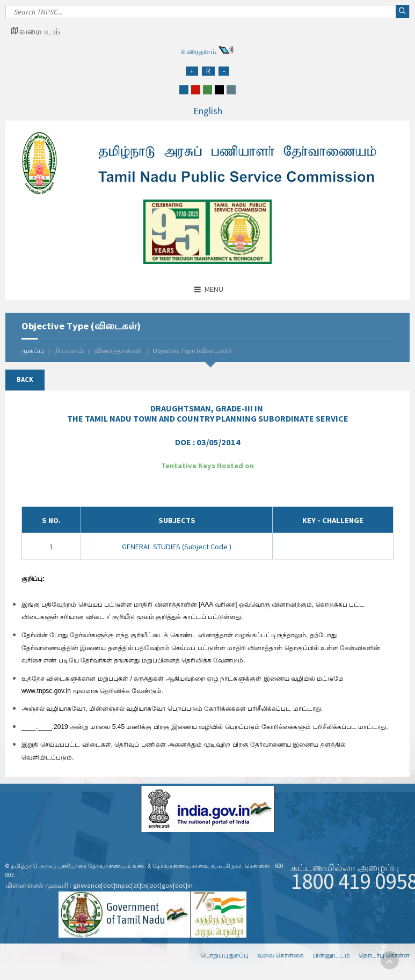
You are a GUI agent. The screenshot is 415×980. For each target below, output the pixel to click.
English (208, 111)
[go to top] (390, 960)
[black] (219, 90)
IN (208, 413)
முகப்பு (33, 351)
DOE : (208, 442)
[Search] (208, 14)
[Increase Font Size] (192, 71)
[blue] (184, 90)
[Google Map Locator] (35, 31)
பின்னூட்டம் (331, 955)
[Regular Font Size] (208, 71)
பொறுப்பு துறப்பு (224, 955)
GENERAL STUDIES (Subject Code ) (177, 547)
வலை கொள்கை (281, 955)
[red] (196, 90)
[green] (208, 90)
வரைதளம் (199, 51)
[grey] (231, 90)
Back (25, 380)
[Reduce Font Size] (224, 71)
